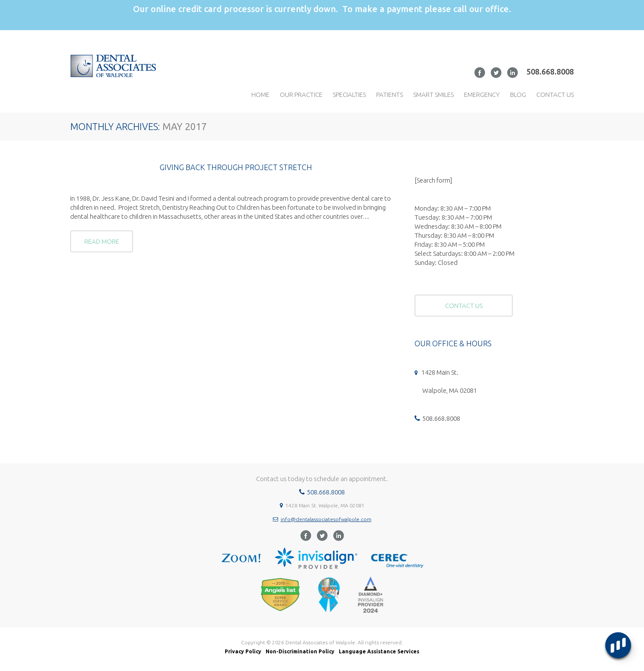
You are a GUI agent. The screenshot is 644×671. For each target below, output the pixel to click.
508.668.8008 (550, 71)
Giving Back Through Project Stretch (236, 167)
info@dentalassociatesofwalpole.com (326, 519)
